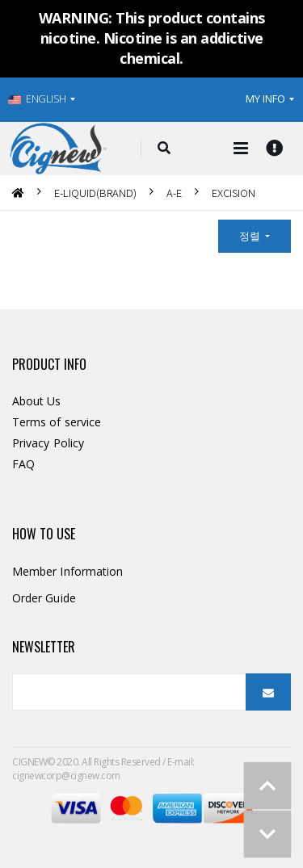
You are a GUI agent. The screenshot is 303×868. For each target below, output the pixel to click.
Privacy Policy (48, 443)
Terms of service (57, 422)
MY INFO (265, 99)
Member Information (67, 571)
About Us (37, 401)
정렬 (251, 236)
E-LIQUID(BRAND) (95, 193)
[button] (164, 149)
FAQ (23, 464)
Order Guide (44, 598)
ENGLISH (37, 99)
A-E (174, 193)
